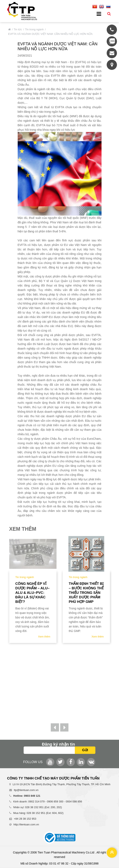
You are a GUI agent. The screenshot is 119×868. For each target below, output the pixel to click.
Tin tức (18, 29)
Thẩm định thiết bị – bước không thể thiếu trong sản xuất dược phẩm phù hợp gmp (86, 593)
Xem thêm (44, 637)
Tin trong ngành (34, 29)
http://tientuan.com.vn (26, 824)
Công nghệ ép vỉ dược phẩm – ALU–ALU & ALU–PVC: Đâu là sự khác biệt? (33, 593)
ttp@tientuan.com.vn (26, 790)
